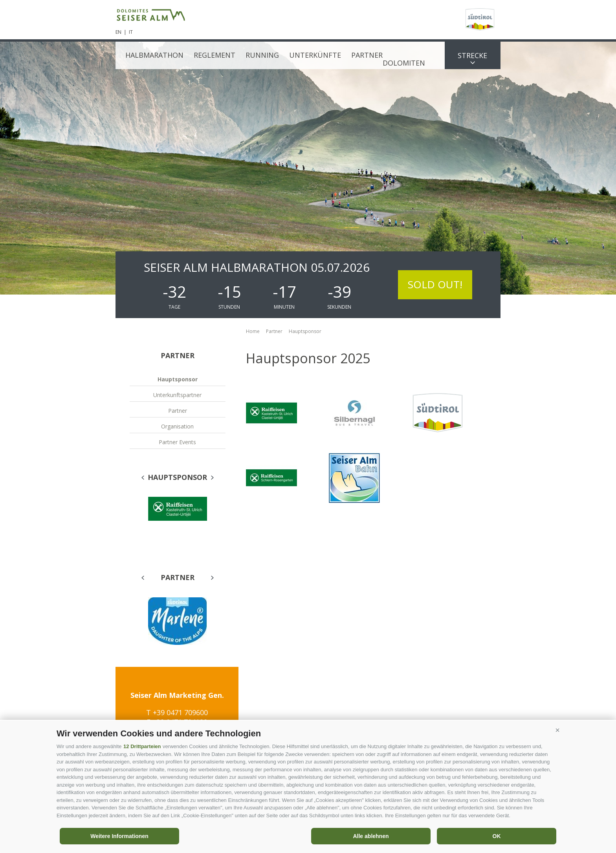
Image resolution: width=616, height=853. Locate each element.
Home (253, 331)
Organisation (177, 426)
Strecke (472, 55)
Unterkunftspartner (177, 395)
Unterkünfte (315, 55)
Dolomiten (404, 63)
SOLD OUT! (435, 284)
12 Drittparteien (142, 746)
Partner (367, 55)
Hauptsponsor (178, 379)
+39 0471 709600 (180, 712)
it (131, 32)
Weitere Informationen (119, 836)
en (118, 32)
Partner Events (177, 442)
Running (262, 55)
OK (497, 836)
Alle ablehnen (371, 836)
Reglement (214, 55)
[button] (557, 730)
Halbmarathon (154, 55)
